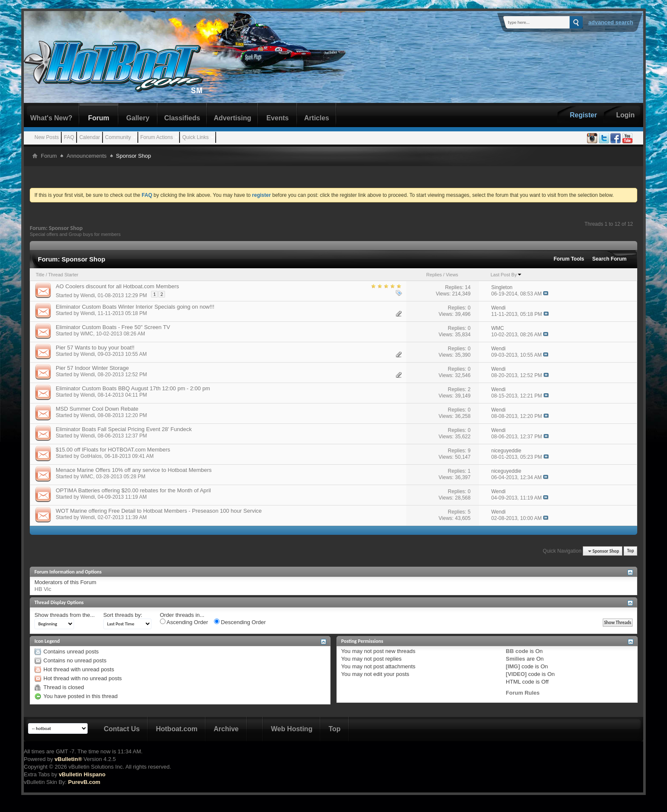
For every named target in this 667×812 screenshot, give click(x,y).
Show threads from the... (65, 615)
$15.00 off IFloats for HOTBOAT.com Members (113, 450)
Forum (99, 118)
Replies (434, 275)
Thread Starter (63, 275)
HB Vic (43, 589)
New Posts (47, 137)
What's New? (51, 118)
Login (625, 115)
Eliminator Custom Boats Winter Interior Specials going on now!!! (135, 307)
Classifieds (182, 118)
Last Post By (506, 275)
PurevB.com (84, 782)
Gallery (138, 118)
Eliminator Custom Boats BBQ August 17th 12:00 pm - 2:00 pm (133, 388)
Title (40, 275)
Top (630, 551)
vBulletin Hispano (82, 774)
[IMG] (513, 666)
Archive (226, 729)
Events (277, 118)
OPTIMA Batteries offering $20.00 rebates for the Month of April (133, 490)
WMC (87, 334)
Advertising (232, 118)
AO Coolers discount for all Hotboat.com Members (117, 286)
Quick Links (195, 137)
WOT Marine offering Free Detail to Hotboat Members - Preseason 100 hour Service (159, 511)
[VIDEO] (516, 674)
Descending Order (240, 622)
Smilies (516, 659)
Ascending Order (184, 622)
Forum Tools (569, 259)
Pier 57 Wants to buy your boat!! (95, 348)
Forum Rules (523, 693)
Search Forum (609, 259)
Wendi (88, 295)
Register (583, 115)
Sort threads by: (123, 615)
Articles (317, 118)
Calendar (90, 137)
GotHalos (91, 456)
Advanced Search (611, 22)
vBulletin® (68, 759)
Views (452, 275)
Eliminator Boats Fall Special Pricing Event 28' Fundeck (124, 429)
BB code (517, 651)
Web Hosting (292, 729)
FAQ (69, 137)
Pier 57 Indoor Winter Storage (92, 368)
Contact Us (122, 729)
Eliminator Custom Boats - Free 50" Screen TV (113, 327)
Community (118, 137)
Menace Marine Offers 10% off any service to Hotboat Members (134, 470)
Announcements (87, 156)
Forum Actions (157, 137)
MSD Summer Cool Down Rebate (97, 409)
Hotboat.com (177, 729)
